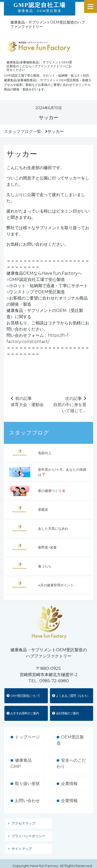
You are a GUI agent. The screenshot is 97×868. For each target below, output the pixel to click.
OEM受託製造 (70, 740)
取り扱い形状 (27, 784)
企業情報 (69, 784)
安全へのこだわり (71, 763)
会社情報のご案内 (65, 713)
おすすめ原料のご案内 (23, 713)
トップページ (27, 737)
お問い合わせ (27, 801)
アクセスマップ (23, 823)
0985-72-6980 (54, 681)
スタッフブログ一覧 (23, 132)
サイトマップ (22, 849)
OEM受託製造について (23, 696)
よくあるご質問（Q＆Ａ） (71, 696)
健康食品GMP (21, 763)
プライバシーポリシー (28, 836)
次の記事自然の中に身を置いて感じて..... (70, 405)
